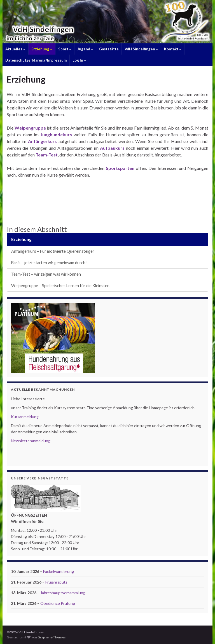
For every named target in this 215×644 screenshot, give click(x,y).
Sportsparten (120, 168)
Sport (65, 49)
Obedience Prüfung (58, 603)
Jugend (85, 49)
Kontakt (173, 49)
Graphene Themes (52, 637)
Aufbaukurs (113, 148)
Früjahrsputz (56, 582)
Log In (79, 60)
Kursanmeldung (25, 417)
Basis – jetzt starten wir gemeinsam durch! (49, 263)
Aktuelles (15, 49)
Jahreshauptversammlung (63, 593)
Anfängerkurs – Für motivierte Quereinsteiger (53, 251)
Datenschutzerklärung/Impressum (36, 60)
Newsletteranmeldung (31, 441)
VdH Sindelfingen (141, 49)
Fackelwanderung (59, 571)
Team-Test (46, 155)
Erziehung (42, 49)
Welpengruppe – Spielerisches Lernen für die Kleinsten (60, 286)
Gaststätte (109, 49)
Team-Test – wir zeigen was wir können (46, 274)
